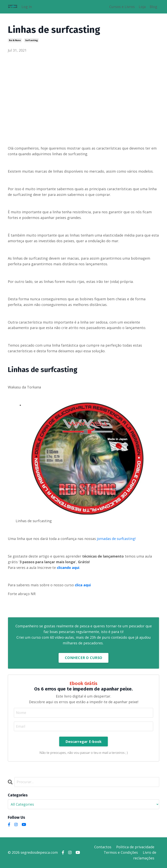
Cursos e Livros (122, 7)
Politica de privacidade (135, 847)
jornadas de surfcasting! (117, 539)
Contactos (103, 847)
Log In (27, 7)
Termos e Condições (121, 853)
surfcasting (31, 40)
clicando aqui (68, 568)
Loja (142, 7)
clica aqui (83, 585)
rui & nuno (15, 40)
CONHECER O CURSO (83, 658)
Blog (153, 7)
